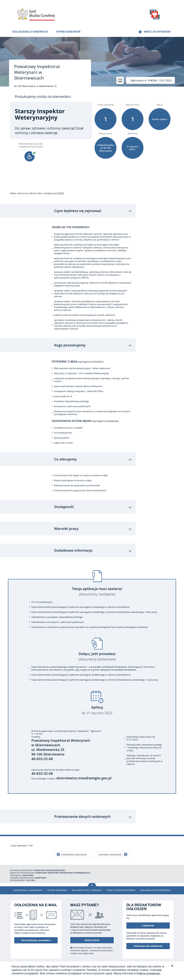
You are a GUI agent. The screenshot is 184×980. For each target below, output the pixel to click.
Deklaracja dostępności (155, 885)
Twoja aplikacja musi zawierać (97, 586)
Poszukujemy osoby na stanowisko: (43, 96)
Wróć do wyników (157, 32)
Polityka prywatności (158, 961)
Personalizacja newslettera (36, 935)
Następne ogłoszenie (110, 849)
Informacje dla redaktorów (148, 941)
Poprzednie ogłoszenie (74, 849)
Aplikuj (97, 705)
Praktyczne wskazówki (121, 885)
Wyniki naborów (68, 32)
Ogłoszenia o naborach (30, 32)
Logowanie (148, 920)
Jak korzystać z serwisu (87, 885)
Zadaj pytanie (92, 935)
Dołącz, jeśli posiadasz (97, 651)
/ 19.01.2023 (151, 80)
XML (172, 961)
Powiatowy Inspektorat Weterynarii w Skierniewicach (37, 72)
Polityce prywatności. (148, 973)
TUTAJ (61, 193)
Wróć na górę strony (92, 879)
